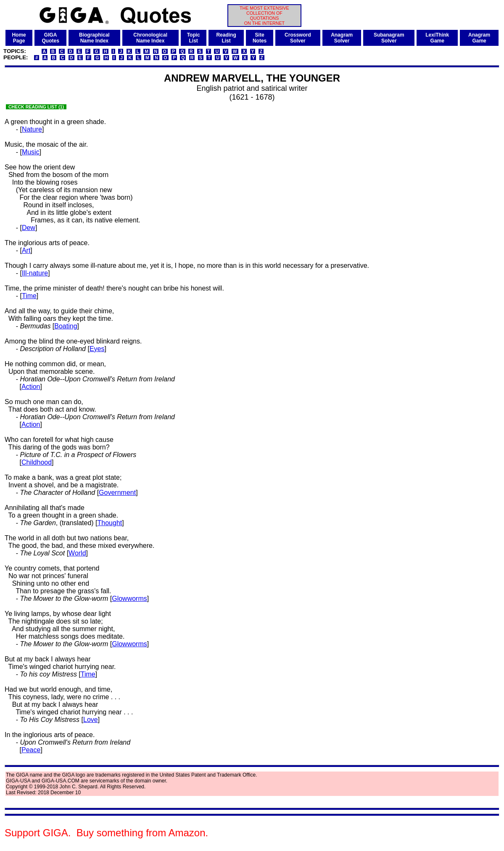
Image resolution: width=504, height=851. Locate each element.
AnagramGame (479, 38)
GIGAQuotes (50, 38)
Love (91, 720)
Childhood (37, 462)
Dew (29, 228)
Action (31, 387)
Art (26, 250)
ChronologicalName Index (150, 38)
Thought (110, 523)
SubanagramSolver (389, 38)
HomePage (19, 38)
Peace (31, 750)
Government (117, 493)
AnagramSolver (342, 38)
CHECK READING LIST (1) (36, 107)
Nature (32, 129)
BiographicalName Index (94, 38)
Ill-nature (35, 273)
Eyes (97, 349)
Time (29, 296)
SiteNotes (260, 38)
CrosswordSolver (298, 38)
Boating (66, 326)
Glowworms (129, 599)
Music (31, 152)
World (77, 553)
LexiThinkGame (437, 38)
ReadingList (226, 38)
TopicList (194, 38)
